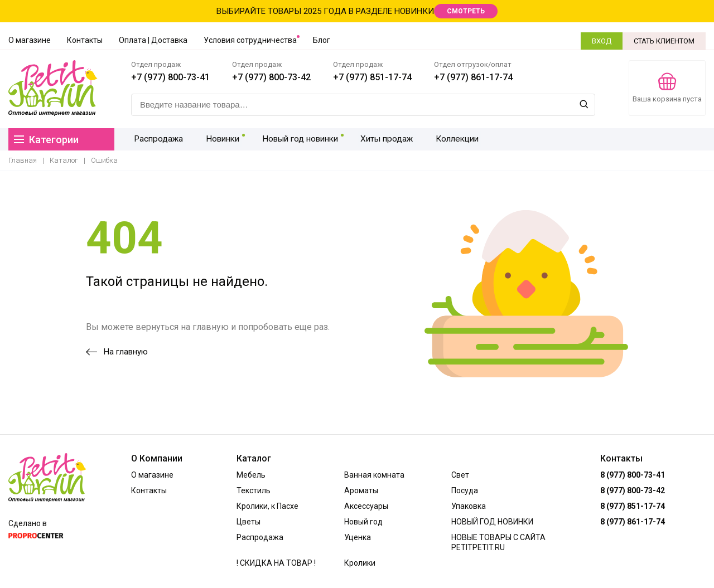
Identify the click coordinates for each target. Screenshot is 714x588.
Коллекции (448, 139)
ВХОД (602, 41)
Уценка (358, 537)
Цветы (249, 522)
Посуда (465, 490)
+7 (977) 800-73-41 (170, 77)
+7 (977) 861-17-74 (473, 77)
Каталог (64, 160)
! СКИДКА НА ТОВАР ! (276, 563)
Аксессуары (366, 506)
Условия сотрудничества (250, 40)
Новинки (218, 139)
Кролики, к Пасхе (267, 506)
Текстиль (254, 490)
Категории (46, 140)
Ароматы (361, 490)
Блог (322, 40)
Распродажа (157, 139)
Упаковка (469, 506)
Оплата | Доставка (153, 40)
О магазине (30, 40)
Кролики (360, 563)
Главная (23, 160)
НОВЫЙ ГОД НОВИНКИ (492, 522)
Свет (460, 475)
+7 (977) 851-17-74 (372, 77)
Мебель (251, 475)
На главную (117, 352)
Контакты (85, 40)
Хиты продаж (380, 139)
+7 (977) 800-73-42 (271, 77)
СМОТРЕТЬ (466, 11)
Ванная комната (374, 475)
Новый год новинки (294, 139)
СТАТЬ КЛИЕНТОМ (664, 41)
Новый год (363, 522)
